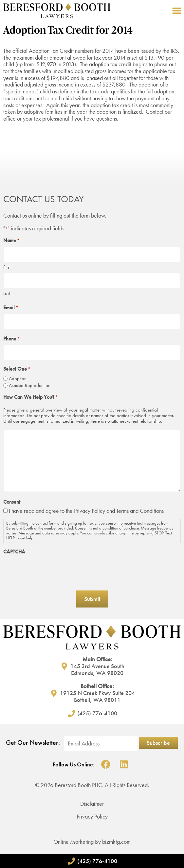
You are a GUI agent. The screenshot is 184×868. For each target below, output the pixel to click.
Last (7, 293)
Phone (11, 339)
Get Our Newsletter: (33, 743)
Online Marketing (74, 842)
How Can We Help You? (30, 397)
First (7, 267)
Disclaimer (92, 804)
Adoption (18, 379)
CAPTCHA (14, 552)
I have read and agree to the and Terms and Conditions (86, 511)
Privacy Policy (90, 511)
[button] (177, 11)
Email (11, 308)
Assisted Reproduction (30, 386)
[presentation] (53, 570)
